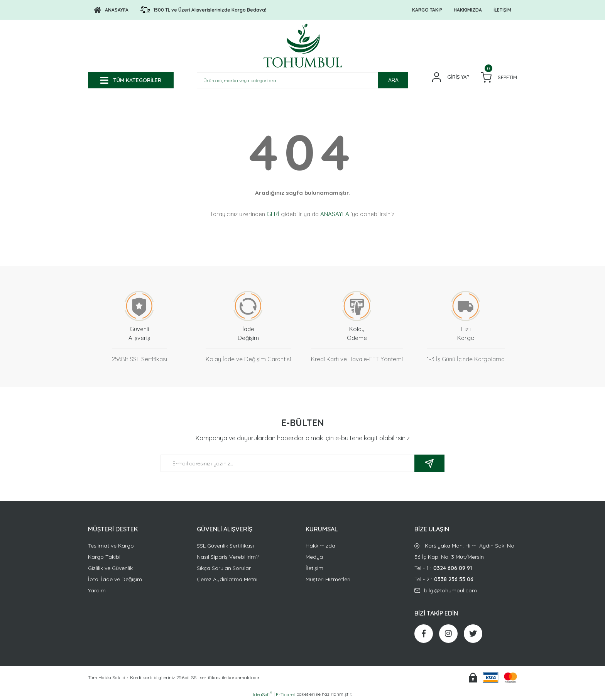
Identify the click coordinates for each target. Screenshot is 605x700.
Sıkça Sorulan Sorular (224, 568)
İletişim (314, 568)
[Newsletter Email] (302, 463)
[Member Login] (451, 77)
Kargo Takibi (104, 557)
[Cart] (499, 77)
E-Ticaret (286, 694)
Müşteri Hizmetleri (328, 579)
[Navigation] (131, 80)
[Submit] (429, 463)
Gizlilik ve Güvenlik (110, 568)
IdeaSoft (263, 694)
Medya (314, 557)
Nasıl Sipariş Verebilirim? (228, 557)
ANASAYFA (335, 214)
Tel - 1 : (466, 568)
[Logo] (111, 10)
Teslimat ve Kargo (111, 546)
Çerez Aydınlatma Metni (227, 579)
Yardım (97, 590)
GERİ (273, 214)
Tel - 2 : (466, 579)
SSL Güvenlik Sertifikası (225, 546)
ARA (393, 80)
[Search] (302, 80)
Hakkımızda (320, 546)
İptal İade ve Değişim (115, 579)
